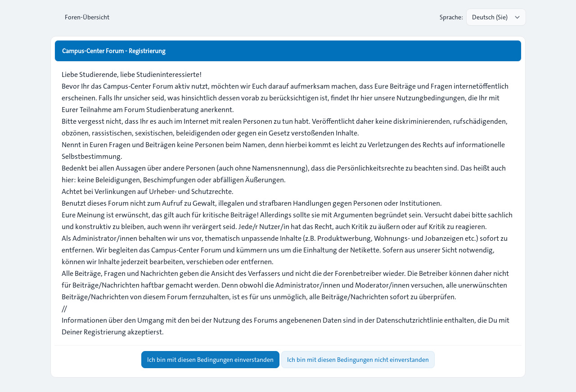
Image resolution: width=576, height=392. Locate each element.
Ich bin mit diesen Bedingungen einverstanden (210, 360)
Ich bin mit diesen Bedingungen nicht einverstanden (358, 360)
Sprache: (451, 17)
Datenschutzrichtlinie (409, 320)
